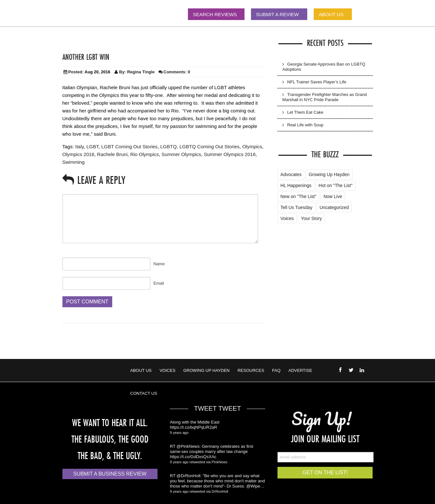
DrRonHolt (220, 491)
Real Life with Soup (305, 125)
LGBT (92, 147)
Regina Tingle (141, 72)
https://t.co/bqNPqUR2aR (193, 427)
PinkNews (219, 462)
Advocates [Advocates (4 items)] (291, 174)
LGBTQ (168, 147)
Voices (167, 370)
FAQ (276, 370)
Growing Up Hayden (207, 370)
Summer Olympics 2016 (230, 154)
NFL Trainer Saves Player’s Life (317, 82)
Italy (80, 147)
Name (159, 264)
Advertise (300, 370)
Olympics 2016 (78, 154)
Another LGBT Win (86, 57)
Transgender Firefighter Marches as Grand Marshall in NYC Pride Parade (325, 97)
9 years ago (179, 433)
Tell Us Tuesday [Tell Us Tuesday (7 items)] (296, 207)
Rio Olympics (145, 154)
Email (159, 283)
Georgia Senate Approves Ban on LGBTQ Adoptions (324, 67)
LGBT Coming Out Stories (129, 147)
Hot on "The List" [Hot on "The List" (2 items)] (336, 185)
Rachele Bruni (112, 154)
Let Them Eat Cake (305, 112)
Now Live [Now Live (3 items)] (333, 196)
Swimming (74, 162)
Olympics (252, 147)
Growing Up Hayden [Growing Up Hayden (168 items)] (329, 174)
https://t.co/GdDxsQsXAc (193, 457)
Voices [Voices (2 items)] (287, 218)
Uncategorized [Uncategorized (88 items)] (334, 207)
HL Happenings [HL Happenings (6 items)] (296, 185)
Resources (251, 370)
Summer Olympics (181, 154)
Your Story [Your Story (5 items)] (311, 218)
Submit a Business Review (110, 474)
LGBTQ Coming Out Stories (210, 147)
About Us (141, 370)
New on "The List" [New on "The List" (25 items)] (298, 196)
